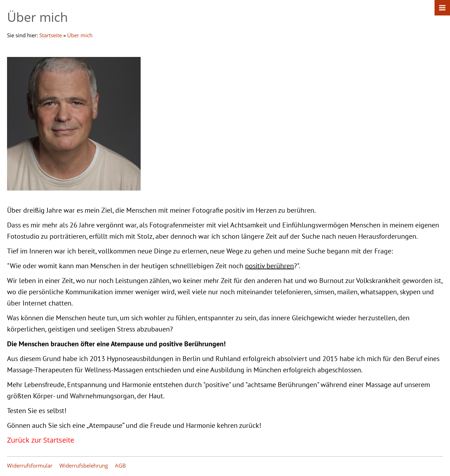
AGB (120, 465)
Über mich (80, 35)
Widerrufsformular (30, 465)
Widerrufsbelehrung (84, 465)
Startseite (51, 35)
